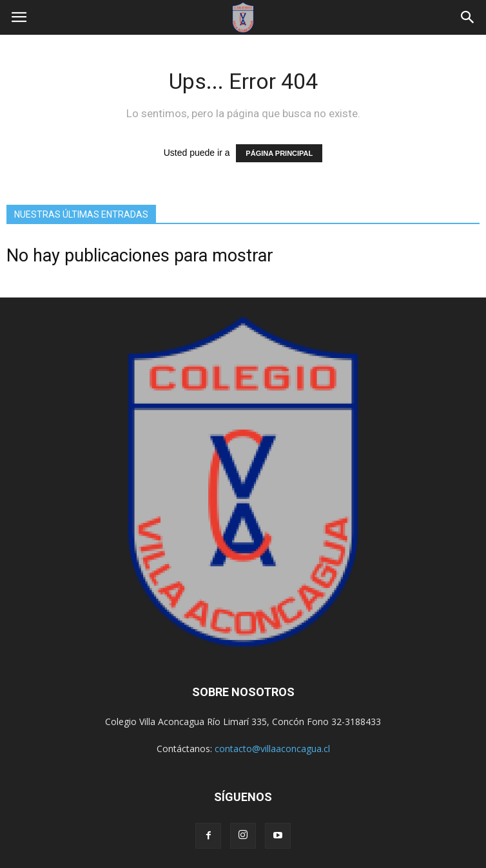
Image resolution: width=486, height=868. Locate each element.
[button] (468, 17)
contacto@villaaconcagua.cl (272, 749)
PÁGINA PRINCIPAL (279, 153)
